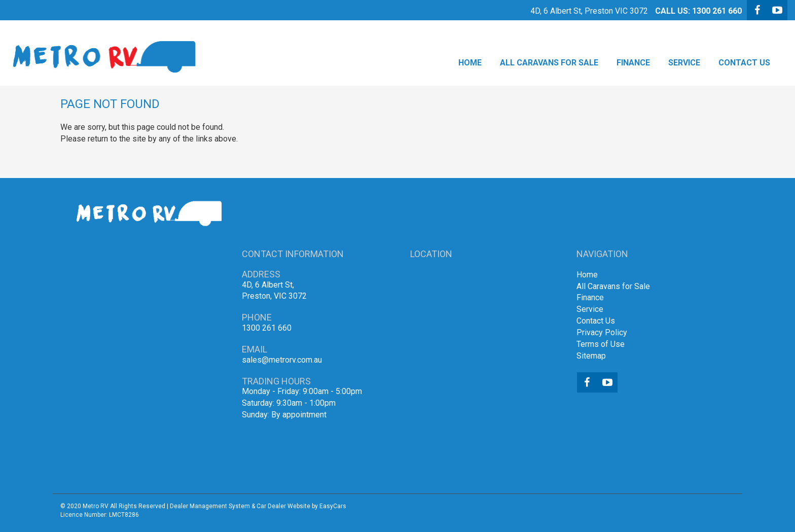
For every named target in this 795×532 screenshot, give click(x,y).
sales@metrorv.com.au (282, 360)
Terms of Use (601, 344)
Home (470, 63)
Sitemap (591, 356)
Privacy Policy (602, 332)
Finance (633, 63)
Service (684, 63)
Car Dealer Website (283, 506)
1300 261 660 (717, 11)
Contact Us (744, 63)
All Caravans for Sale (549, 63)
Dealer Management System (210, 506)
